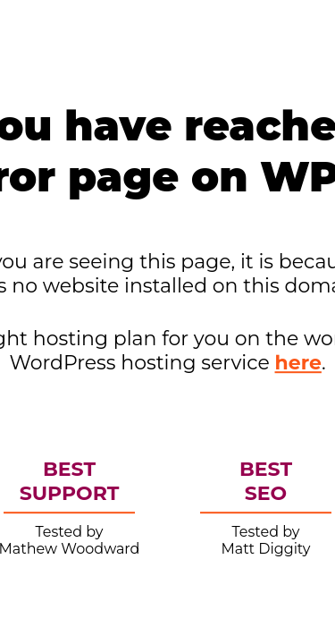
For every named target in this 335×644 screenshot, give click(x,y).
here (298, 363)
